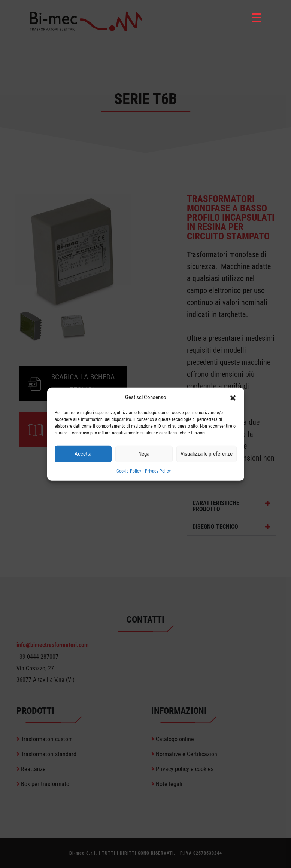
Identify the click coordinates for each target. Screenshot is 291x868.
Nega (144, 454)
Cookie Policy (129, 471)
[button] (233, 397)
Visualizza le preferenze (207, 454)
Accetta (83, 454)
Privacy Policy (158, 471)
